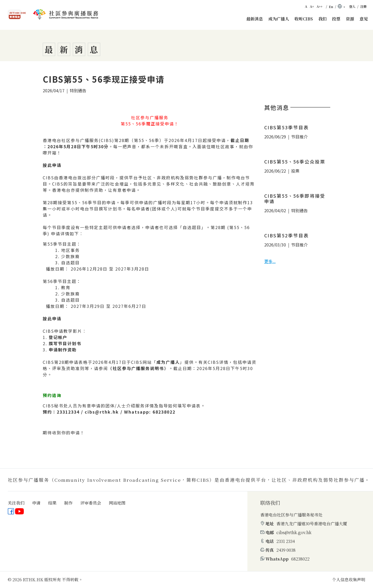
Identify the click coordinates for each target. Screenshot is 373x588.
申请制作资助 (63, 350)
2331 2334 (286, 541)
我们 (322, 19)
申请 (36, 503)
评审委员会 (91, 503)
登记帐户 (58, 337)
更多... (270, 261)
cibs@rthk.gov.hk (294, 532)
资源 (350, 19)
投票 (336, 19)
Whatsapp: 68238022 (150, 412)
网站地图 (117, 503)
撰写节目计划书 (65, 343)
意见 (364, 19)
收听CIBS (304, 19)
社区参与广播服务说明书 (138, 368)
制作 (68, 503)
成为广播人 (279, 19)
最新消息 (255, 19)
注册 (363, 6)
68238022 (300, 559)
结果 (52, 503)
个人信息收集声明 (349, 580)
